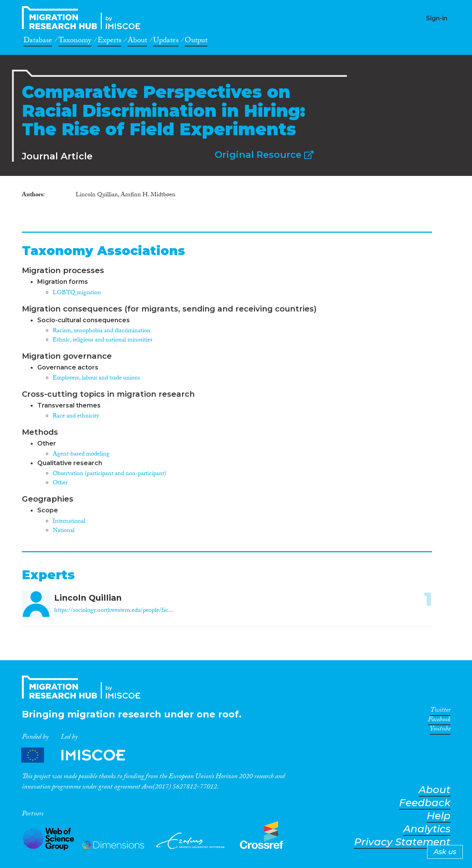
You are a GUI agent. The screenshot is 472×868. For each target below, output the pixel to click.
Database (38, 41)
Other (60, 483)
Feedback (425, 803)
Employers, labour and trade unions (96, 379)
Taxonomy (75, 41)
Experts (109, 41)
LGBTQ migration (77, 293)
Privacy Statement (402, 842)
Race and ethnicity (76, 417)
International (69, 522)
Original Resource (264, 155)
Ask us (445, 852)
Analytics (427, 829)
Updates (166, 41)
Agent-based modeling (81, 455)
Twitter (440, 711)
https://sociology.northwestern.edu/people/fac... (114, 611)
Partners (80, 755)
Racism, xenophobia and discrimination (102, 331)
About (137, 41)
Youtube (440, 730)
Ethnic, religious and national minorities (103, 340)
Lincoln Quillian (88, 598)
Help (439, 816)
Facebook (439, 721)
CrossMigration (83, 18)
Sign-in (437, 18)
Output (196, 41)
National (64, 531)
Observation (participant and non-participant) (109, 474)
